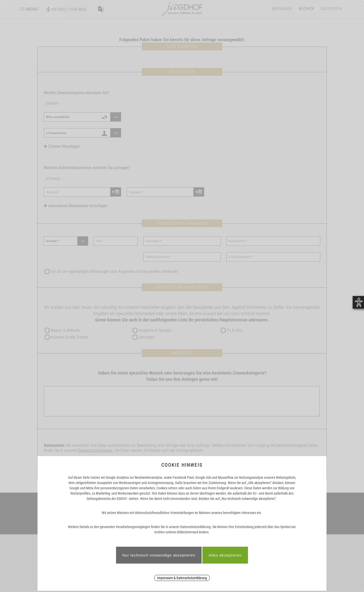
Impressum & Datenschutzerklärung (182, 578)
